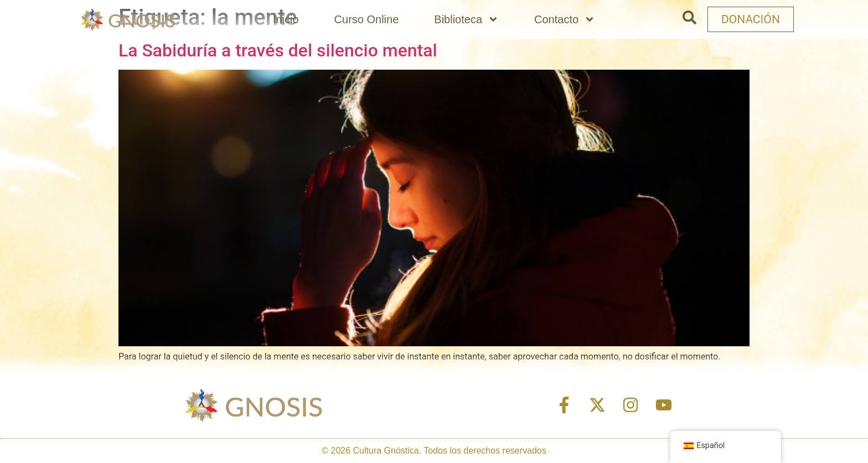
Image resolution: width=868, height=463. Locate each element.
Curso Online (367, 19)
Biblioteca (466, 19)
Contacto (565, 19)
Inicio (286, 19)
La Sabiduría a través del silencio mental (278, 50)
